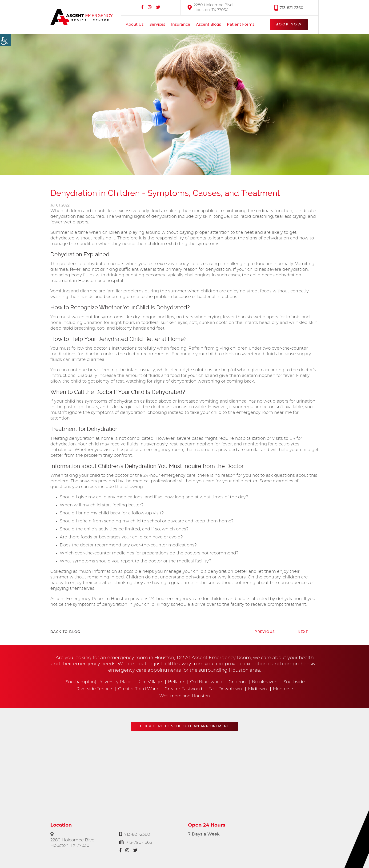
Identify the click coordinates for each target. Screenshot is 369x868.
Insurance (181, 24)
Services (157, 24)
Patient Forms (241, 24)
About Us (135, 24)
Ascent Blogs (209, 24)
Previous (265, 632)
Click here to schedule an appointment (185, 726)
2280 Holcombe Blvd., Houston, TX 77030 (211, 7)
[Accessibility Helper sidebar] (6, 40)
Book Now (289, 24)
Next (303, 632)
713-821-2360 (289, 7)
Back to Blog (65, 632)
